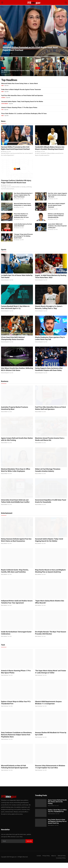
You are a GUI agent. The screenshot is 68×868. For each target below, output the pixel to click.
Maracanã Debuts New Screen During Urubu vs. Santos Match (20, 83)
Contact (38, 861)
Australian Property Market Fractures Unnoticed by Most (16, 413)
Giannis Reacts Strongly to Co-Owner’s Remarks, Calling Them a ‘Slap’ (50, 313)
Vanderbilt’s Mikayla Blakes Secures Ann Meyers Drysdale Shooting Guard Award (50, 149)
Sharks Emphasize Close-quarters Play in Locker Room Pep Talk (51, 344)
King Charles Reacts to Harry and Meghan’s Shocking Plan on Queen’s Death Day (49, 576)
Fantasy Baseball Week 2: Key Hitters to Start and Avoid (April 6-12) (17, 313)
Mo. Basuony (5, 53)
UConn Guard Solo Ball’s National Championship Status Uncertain (16, 344)
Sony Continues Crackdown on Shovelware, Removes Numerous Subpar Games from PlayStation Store (15, 740)
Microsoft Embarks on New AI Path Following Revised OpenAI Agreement (15, 772)
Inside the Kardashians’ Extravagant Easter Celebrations (15, 638)
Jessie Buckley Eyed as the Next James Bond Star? (23, 230)
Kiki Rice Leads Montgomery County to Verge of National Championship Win (56, 221)
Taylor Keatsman (5, 680)
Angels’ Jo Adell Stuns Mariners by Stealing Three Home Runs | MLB (49, 282)
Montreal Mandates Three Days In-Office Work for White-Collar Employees (16, 475)
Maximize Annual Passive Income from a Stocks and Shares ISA (50, 444)
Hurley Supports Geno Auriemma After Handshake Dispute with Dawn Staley (47, 374)
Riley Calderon (4, 549)
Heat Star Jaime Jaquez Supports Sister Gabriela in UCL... (48, 71)
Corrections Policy (61, 863)
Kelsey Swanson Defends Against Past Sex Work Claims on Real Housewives (17, 545)
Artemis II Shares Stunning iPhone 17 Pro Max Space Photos (19, 108)
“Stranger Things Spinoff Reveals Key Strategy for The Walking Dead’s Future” (23, 241)
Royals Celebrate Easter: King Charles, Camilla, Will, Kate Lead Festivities (16, 576)
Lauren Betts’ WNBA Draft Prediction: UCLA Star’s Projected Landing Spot (57, 231)
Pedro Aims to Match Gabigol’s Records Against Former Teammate (21, 89)
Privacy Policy (45, 861)
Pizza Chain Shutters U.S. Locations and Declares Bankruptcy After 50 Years (24, 114)
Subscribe (29, 846)
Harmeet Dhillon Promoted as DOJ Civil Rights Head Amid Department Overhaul (17, 148)
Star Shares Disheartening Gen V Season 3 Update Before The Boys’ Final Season (23, 200)
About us (53, 861)
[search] (66, 3)
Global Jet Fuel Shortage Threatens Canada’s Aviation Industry (49, 475)
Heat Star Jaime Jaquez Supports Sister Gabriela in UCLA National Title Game (57, 200)
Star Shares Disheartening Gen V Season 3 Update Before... (15, 71)
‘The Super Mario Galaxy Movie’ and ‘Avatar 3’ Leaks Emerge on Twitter (50, 677)
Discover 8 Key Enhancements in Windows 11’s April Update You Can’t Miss (50, 772)
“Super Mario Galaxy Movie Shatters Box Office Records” (50, 607)
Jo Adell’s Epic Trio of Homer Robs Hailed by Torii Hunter (17, 282)
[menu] (2, 3)
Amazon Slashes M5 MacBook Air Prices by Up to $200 (51, 739)
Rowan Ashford (4, 417)
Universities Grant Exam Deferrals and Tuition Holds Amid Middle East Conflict (16, 506)
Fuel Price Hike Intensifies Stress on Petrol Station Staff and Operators (22, 96)
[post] (34, 31)
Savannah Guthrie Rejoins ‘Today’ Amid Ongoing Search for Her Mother (22, 102)
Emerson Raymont (5, 285)
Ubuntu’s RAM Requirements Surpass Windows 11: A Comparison (50, 708)
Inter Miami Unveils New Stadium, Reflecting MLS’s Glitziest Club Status (15, 374)
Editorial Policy (61, 861)
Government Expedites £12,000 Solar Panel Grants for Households (49, 506)
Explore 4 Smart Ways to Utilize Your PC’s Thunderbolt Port (14, 708)
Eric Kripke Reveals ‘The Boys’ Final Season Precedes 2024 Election (49, 638)
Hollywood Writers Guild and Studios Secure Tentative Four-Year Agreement (15, 607)
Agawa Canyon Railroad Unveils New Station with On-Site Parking (17, 444)
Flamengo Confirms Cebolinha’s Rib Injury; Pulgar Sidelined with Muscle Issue (15, 186)
